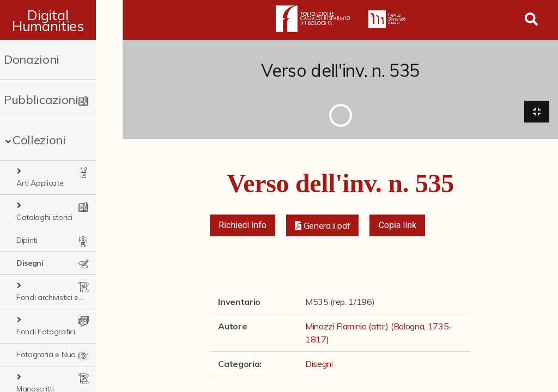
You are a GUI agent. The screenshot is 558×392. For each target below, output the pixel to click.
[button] (323, 226)
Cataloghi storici (51, 194)
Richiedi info (242, 226)
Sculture (30, 354)
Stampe (30, 377)
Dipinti (27, 217)
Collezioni (39, 140)
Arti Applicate (47, 171)
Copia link (397, 226)
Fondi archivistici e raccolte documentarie (69, 263)
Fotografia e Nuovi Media (60, 309)
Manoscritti (42, 332)
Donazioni (32, 59)
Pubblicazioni (41, 100)
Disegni (30, 240)
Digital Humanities (61, 20)
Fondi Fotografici (53, 286)
